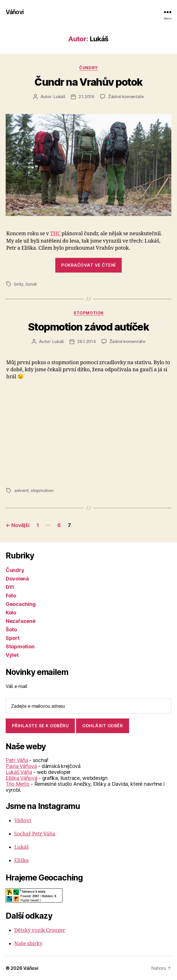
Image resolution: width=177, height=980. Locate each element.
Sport (13, 638)
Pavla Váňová (21, 766)
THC (55, 234)
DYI (10, 587)
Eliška (21, 861)
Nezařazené (20, 621)
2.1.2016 (87, 97)
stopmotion (42, 490)
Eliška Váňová (22, 778)
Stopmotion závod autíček (88, 327)
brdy (19, 284)
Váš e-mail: (17, 686)
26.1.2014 (87, 341)
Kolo (11, 613)
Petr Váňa (17, 760)
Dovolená (17, 579)
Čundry (88, 68)
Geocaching (21, 604)
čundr (31, 284)
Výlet (12, 655)
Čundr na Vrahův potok (88, 82)
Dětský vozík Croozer (40, 930)
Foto (11, 596)
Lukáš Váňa (19, 772)
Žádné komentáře (126, 97)
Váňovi (15, 12)
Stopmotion (88, 313)
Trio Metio (17, 784)
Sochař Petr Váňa (35, 834)
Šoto (11, 630)
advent (21, 490)
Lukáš (59, 97)
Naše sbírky (28, 944)
